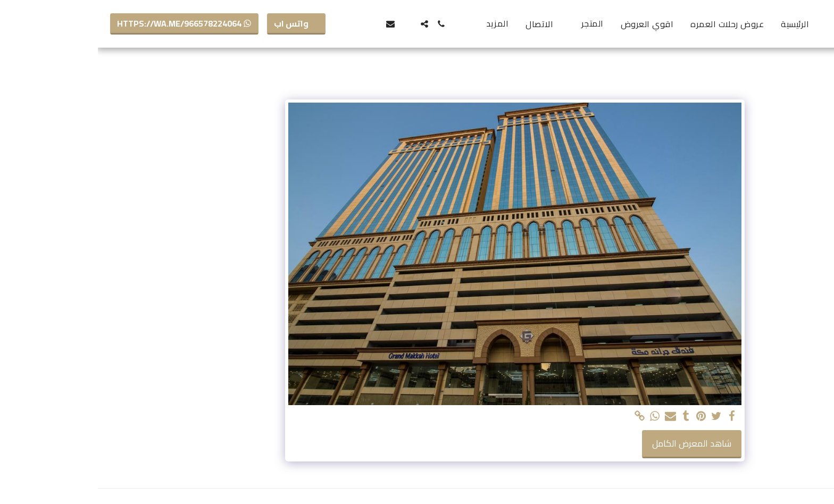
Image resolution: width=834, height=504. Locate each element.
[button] (344, 24)
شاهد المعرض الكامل (594, 443)
